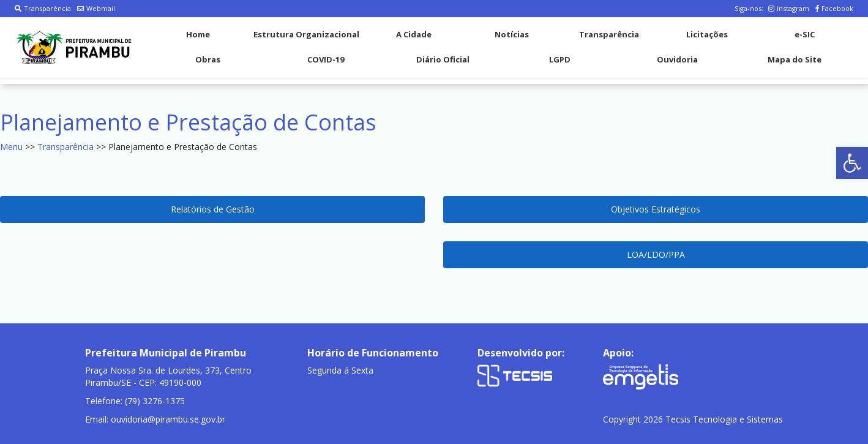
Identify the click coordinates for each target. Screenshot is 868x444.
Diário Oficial (443, 59)
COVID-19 (326, 59)
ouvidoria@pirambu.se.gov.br (168, 419)
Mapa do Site (795, 59)
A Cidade (414, 34)
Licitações (707, 34)
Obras (208, 59)
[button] (852, 163)
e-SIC (805, 34)
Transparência (43, 8)
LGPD (560, 59)
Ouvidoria (677, 59)
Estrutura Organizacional (306, 34)
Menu (11, 147)
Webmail (96, 8)
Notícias (512, 34)
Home (198, 34)
